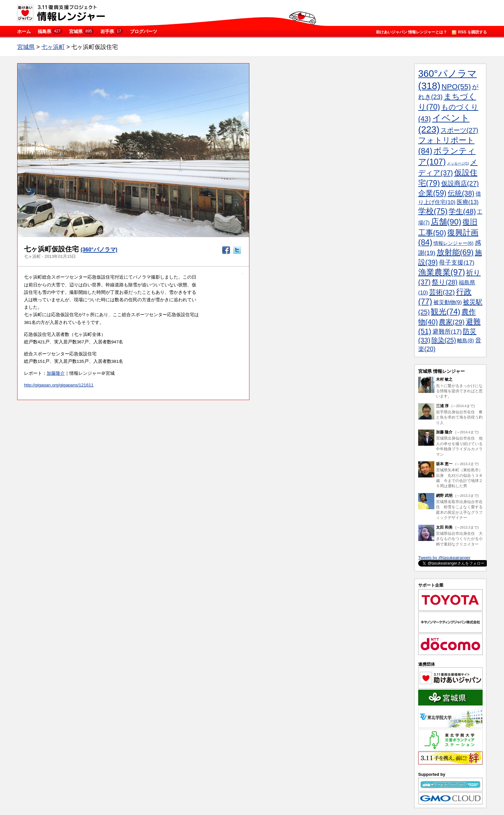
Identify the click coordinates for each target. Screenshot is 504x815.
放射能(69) (455, 252)
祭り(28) (445, 282)
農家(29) (452, 322)
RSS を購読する (469, 32)
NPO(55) (456, 86)
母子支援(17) (457, 263)
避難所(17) (447, 332)
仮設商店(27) (460, 183)
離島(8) (465, 340)
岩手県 (112, 31)
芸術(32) (442, 292)
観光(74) (446, 311)
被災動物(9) (448, 302)
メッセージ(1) (458, 163)
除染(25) (444, 340)
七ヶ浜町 (53, 47)
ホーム (24, 31)
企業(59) (432, 193)
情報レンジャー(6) (453, 243)
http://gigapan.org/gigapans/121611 (59, 385)
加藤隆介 (56, 373)
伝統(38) (461, 193)
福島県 (50, 31)
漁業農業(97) (441, 272)
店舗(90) (446, 222)
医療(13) (468, 202)
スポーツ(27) (459, 130)
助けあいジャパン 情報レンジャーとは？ (412, 32)
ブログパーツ (143, 31)
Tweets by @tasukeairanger (444, 558)
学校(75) (433, 211)
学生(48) (462, 211)
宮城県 (81, 31)
